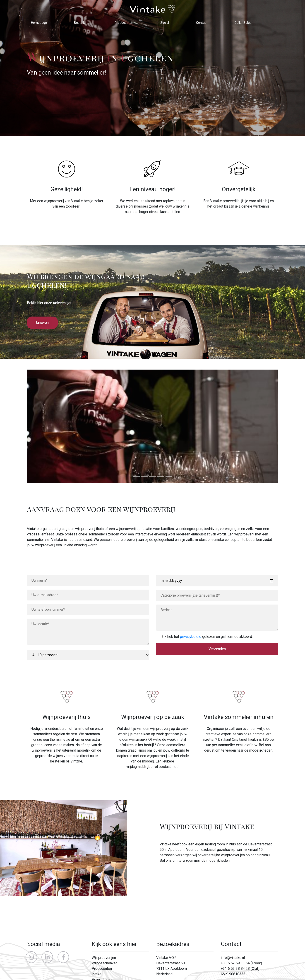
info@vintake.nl (233, 958)
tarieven (42, 323)
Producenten (124, 23)
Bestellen (81, 23)
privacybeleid (191, 637)
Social (165, 23)
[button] (46, 426)
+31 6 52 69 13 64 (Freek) (241, 963)
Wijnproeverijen (104, 958)
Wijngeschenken (105, 963)
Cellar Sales (243, 23)
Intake (97, 974)
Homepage (39, 23)
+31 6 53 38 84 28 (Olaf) (240, 969)
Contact (202, 23)
